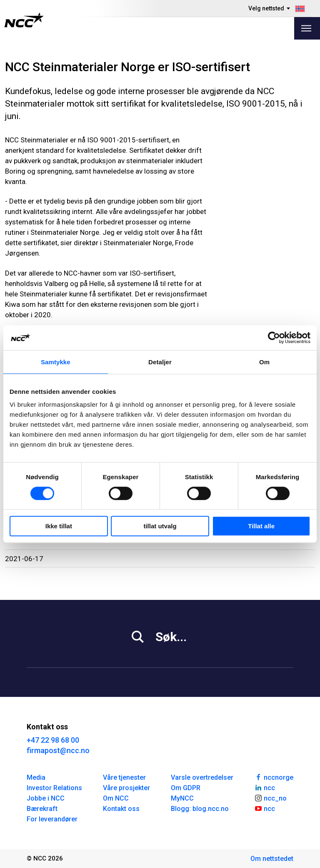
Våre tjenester (124, 777)
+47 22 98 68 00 (53, 740)
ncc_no (270, 798)
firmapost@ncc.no (58, 750)
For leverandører (52, 819)
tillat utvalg (160, 526)
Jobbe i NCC (46, 798)
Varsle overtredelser (202, 777)
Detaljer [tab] (160, 362)
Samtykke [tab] (56, 362)
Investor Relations (54, 788)
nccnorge (274, 777)
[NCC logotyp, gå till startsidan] (24, 20)
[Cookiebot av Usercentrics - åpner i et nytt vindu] (274, 338)
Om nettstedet (272, 859)
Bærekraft (42, 809)
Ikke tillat (59, 526)
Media (36, 777)
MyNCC (182, 798)
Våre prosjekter (126, 788)
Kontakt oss (121, 809)
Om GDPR (186, 788)
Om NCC (116, 798)
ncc (265, 787)
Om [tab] (264, 362)
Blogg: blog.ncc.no (200, 809)
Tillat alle (261, 526)
